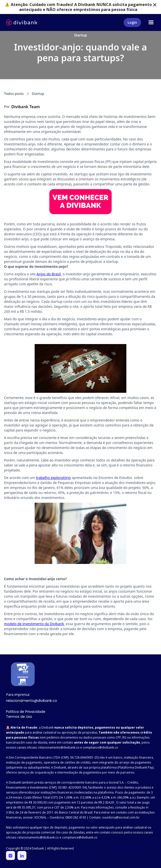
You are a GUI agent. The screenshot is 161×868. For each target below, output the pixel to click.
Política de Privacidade (26, 712)
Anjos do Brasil (49, 274)
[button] (151, 22)
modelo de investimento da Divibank (34, 624)
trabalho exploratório (53, 478)
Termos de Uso (19, 717)
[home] (22, 22)
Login (132, 22)
